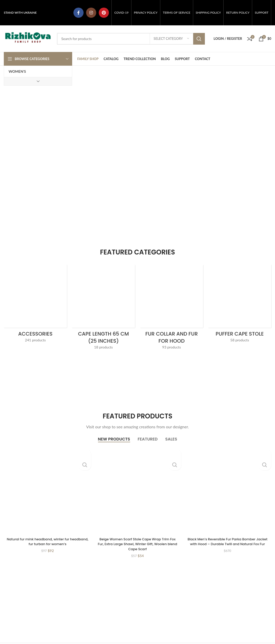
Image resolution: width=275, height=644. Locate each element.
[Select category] (171, 39)
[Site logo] (28, 38)
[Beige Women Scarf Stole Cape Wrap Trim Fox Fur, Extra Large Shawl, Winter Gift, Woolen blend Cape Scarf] (137, 491)
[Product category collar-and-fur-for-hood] (172, 309)
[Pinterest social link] (104, 13)
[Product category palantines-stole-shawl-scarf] (240, 305)
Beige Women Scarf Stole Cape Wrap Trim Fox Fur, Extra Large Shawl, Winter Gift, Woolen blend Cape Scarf (138, 544)
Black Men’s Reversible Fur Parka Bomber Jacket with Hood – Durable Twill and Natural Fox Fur (227, 544)
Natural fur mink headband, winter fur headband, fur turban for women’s (47, 542)
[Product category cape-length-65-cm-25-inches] (103, 309)
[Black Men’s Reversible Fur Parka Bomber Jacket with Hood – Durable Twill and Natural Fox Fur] (228, 491)
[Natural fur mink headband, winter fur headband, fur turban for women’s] (47, 491)
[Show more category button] (38, 81)
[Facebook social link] (78, 13)
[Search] (131, 39)
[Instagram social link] (91, 13)
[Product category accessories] (35, 305)
